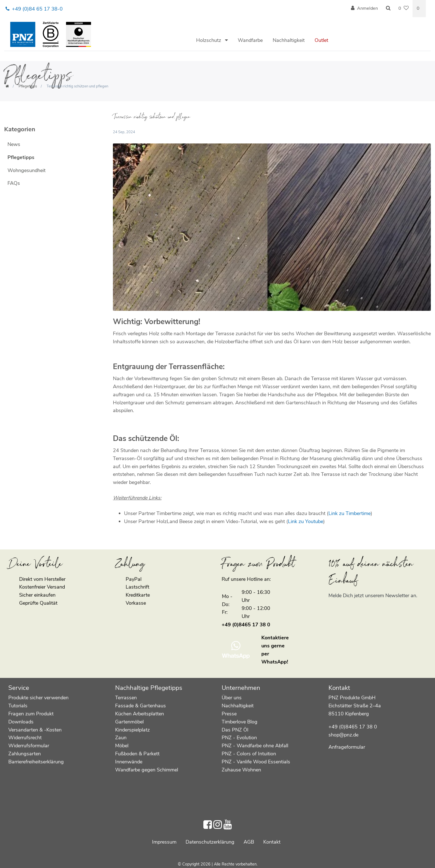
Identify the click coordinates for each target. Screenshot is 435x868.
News (14, 144)
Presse (229, 714)
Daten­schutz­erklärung (210, 842)
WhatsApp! (275, 662)
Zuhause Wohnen (241, 770)
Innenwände (129, 762)
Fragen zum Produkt (31, 714)
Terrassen (126, 698)
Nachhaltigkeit (289, 40)
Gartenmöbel (129, 722)
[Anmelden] (364, 9)
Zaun (121, 738)
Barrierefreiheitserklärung (36, 762)
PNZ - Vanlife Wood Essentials (256, 762)
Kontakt (272, 842)
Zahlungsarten (25, 754)
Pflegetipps (28, 86)
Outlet (321, 40)
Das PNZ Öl (235, 730)
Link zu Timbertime (350, 513)
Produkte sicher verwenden (38, 698)
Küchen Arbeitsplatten (140, 714)
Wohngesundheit (26, 170)
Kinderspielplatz (132, 730)
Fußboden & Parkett (137, 754)
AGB (249, 842)
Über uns (232, 698)
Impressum (164, 842)
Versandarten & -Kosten (35, 730)
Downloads (21, 722)
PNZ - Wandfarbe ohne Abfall (255, 746)
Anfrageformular (347, 747)
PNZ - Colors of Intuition (249, 754)
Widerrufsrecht (25, 738)
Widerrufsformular (29, 746)
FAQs (14, 183)
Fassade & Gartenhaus (141, 706)
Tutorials (18, 706)
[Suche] (388, 9)
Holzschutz (209, 40)
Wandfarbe (250, 40)
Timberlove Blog (240, 722)
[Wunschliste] (404, 9)
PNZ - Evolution (239, 738)
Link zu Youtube (306, 521)
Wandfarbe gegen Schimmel (147, 770)
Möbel (122, 746)
